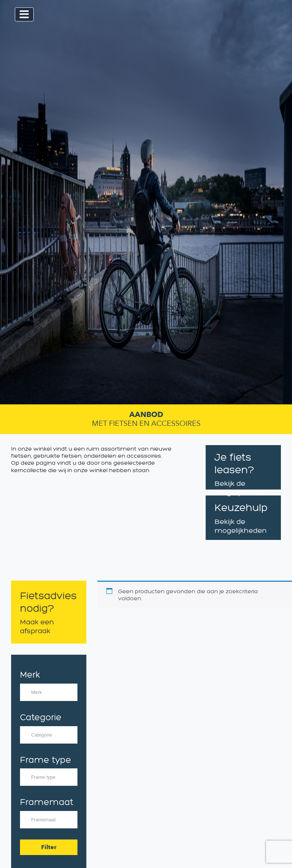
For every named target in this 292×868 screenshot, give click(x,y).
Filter (49, 847)
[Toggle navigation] (24, 14)
